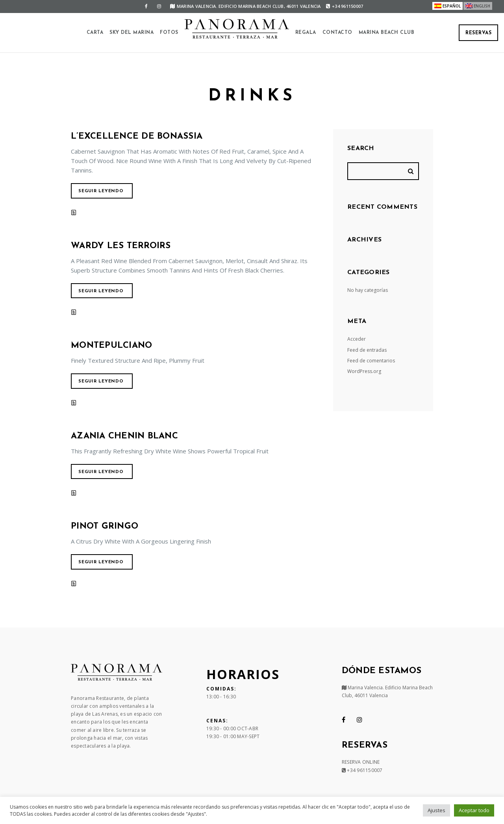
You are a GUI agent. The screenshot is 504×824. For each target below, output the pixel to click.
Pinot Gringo (105, 526)
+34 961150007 (345, 6)
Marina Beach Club (387, 33)
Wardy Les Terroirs (121, 246)
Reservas (478, 33)
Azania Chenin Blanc (124, 436)
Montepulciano (111, 346)
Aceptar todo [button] (474, 810)
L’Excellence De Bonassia (137, 136)
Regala (306, 33)
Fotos (169, 33)
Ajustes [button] (436, 810)
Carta (95, 33)
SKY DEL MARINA (132, 33)
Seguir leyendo (101, 191)
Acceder (357, 339)
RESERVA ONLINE (361, 762)
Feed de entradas (367, 350)
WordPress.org (364, 371)
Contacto (337, 33)
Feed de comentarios (371, 361)
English (482, 6)
